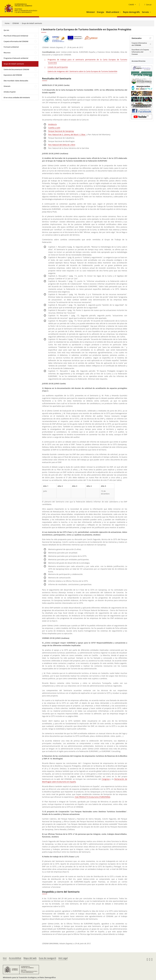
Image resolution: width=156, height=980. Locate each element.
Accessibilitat (15, 958)
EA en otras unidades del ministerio (17, 97)
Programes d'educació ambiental (16, 58)
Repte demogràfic (131, 12)
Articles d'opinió (10, 92)
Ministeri (91, 12)
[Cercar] (147, 5)
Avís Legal (63, 958)
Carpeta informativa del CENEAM (16, 41)
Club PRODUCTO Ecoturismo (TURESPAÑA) (92, 797)
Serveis (145, 12)
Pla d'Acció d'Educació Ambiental (16, 36)
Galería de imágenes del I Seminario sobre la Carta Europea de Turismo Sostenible (82, 71)
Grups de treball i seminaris (32, 23)
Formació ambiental (11, 47)
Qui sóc (6, 30)
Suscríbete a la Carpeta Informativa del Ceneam (140, 52)
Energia (100, 12)
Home (7, 23)
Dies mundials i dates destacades (16, 81)
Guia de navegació (47, 958)
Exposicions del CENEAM (13, 75)
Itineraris (7, 86)
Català (131, 4)
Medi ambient (113, 12)
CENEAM (16, 23)
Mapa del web (30, 958)
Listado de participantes (58, 67)
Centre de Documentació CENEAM (16, 69)
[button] (121, 12)
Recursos (7, 53)
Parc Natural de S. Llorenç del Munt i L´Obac (67, 135)
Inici (5, 958)
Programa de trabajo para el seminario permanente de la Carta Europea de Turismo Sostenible (87, 61)
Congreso (106, 779)
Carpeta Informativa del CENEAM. (139, 44)
